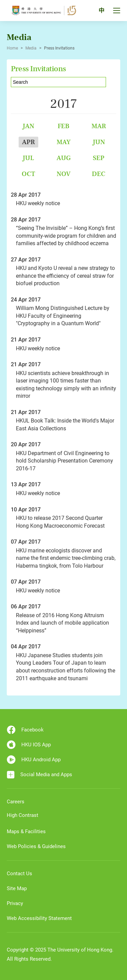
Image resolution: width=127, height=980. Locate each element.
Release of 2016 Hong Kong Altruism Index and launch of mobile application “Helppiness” (62, 623)
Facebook (25, 730)
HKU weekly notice (38, 203)
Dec (99, 174)
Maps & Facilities (26, 831)
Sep (99, 158)
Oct (28, 174)
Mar (99, 126)
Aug (64, 158)
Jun (99, 142)
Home (12, 48)
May (64, 142)
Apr (28, 142)
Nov (63, 174)
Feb (63, 126)
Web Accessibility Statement (39, 918)
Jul (28, 158)
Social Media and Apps (39, 775)
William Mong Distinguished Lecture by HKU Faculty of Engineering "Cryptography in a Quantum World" (63, 316)
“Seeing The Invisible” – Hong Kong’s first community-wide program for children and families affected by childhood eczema (66, 236)
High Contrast (23, 815)
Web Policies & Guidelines (36, 846)
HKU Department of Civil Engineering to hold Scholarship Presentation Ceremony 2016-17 (65, 461)
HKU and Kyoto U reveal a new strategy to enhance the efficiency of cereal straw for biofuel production (65, 276)
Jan (28, 126)
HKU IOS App (29, 745)
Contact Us (19, 874)
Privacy (15, 903)
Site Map (17, 888)
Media (31, 48)
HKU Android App (34, 760)
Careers (16, 802)
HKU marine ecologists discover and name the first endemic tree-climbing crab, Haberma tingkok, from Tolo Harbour (66, 558)
